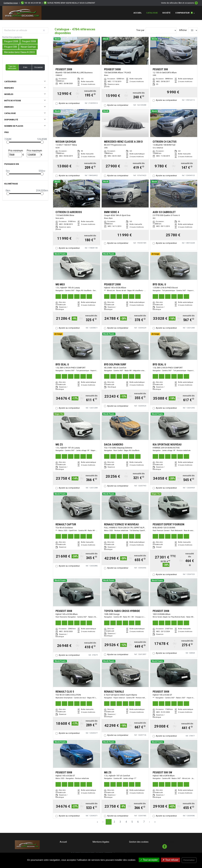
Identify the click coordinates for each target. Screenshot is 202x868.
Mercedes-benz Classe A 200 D (19, 52)
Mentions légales (101, 842)
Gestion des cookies (139, 842)
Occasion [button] (38, 67)
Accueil (138, 13)
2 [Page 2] (114, 822)
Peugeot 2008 (11, 41)
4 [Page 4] (126, 822)
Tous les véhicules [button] (12, 67)
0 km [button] (25, 67)
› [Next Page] (149, 822)
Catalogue (152, 13)
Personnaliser (189, 860)
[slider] (8, 142)
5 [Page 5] (132, 822)
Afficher (183, 30)
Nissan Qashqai (28, 47)
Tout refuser (171, 860)
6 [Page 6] (138, 822)
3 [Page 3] (120, 822)
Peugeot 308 (10, 47)
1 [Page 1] (109, 822)
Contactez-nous (11, 3)
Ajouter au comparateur (69, 103)
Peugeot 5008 (29, 41)
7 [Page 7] (144, 822)
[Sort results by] (161, 30)
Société (166, 13)
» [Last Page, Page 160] (155, 822)
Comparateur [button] (184, 13)
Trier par (140, 30)
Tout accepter (149, 860)
